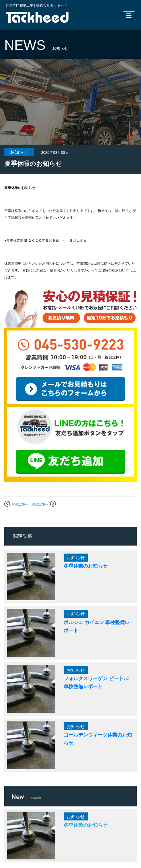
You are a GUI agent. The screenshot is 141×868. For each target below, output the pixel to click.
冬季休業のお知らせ (86, 566)
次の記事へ (40, 504)
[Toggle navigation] (129, 16)
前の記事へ (20, 504)
